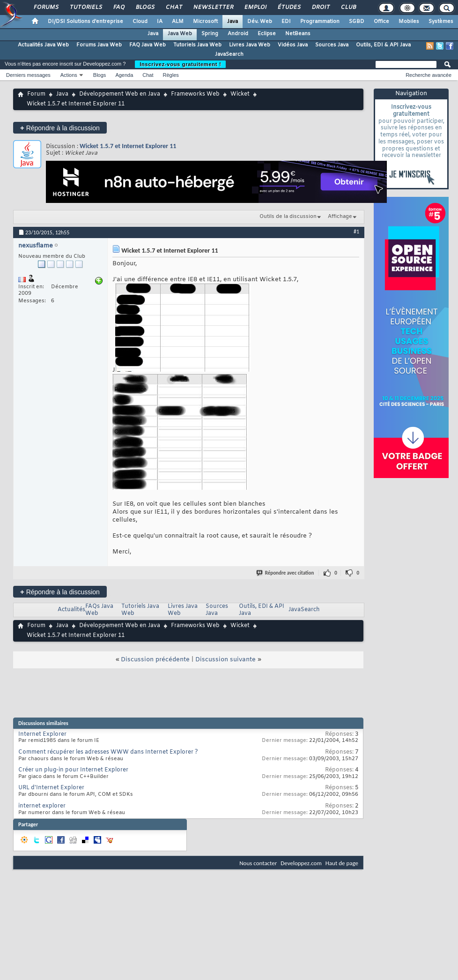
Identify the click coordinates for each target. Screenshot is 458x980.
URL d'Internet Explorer (51, 788)
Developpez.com (301, 863)
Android (238, 34)
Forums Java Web (99, 45)
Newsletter (213, 7)
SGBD (357, 22)
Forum (36, 94)
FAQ (118, 7)
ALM (178, 22)
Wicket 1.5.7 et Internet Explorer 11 (128, 146)
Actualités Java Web (43, 45)
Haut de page (342, 863)
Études (289, 7)
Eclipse (267, 34)
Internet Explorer (42, 734)
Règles (171, 75)
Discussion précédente (155, 660)
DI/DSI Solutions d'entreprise (85, 22)
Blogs (145, 7)
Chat (174, 7)
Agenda (124, 75)
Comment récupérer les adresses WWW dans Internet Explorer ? (108, 752)
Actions (69, 75)
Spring (210, 34)
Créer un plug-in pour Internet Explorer (73, 770)
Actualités (71, 610)
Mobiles (409, 22)
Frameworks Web (195, 94)
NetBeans (298, 34)
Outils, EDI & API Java (383, 45)
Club (348, 7)
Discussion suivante (225, 660)
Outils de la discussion (288, 217)
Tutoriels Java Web (197, 45)
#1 (356, 232)
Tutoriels (85, 7)
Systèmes (441, 22)
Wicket (240, 94)
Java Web (180, 34)
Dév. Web (260, 22)
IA (160, 22)
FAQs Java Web (99, 610)
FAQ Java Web (148, 45)
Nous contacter (258, 863)
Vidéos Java (293, 45)
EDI (286, 22)
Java (233, 22)
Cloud (140, 22)
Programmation (320, 22)
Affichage (340, 217)
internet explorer (42, 806)
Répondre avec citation (286, 573)
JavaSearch (229, 54)
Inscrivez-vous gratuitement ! (180, 64)
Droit (320, 7)
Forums (46, 7)
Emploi (255, 7)
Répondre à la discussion (60, 128)
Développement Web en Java (120, 94)
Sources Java (332, 45)
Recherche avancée (428, 75)
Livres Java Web (250, 45)
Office (381, 22)
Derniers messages (28, 75)
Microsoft (205, 22)
